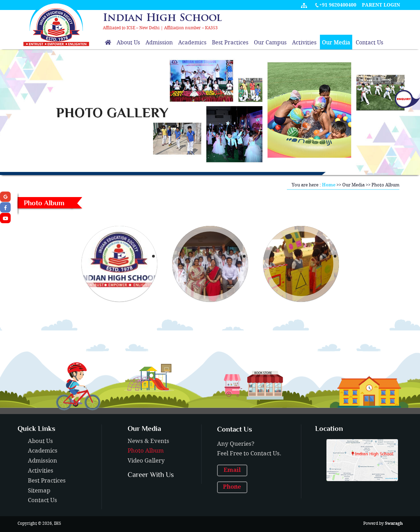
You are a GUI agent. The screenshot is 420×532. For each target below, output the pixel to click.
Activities (304, 43)
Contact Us (369, 43)
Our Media (336, 43)
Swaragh (394, 524)
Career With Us (151, 475)
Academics (192, 43)
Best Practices (230, 43)
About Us (128, 43)
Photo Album (146, 451)
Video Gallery (146, 461)
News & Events (148, 441)
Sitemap (39, 491)
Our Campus (270, 43)
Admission (159, 43)
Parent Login (381, 5)
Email (232, 470)
